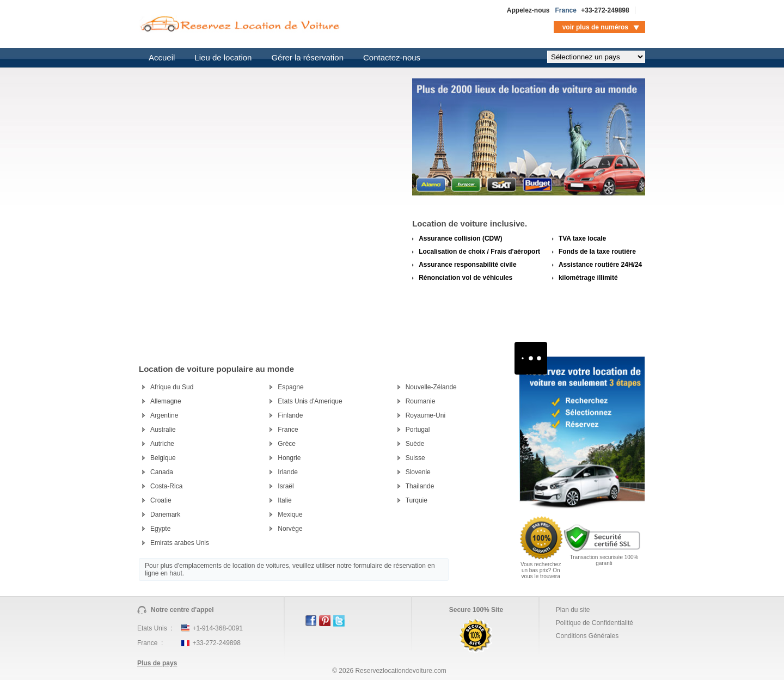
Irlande (288, 472)
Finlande (290, 415)
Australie (163, 430)
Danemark (165, 514)
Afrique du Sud (172, 387)
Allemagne (166, 401)
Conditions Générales (587, 636)
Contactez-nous (392, 57)
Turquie (416, 500)
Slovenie (418, 472)
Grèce (287, 444)
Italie (284, 500)
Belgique (163, 458)
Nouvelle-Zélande (431, 387)
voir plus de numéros (595, 27)
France (288, 430)
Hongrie (289, 458)
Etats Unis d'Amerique (310, 401)
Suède (415, 444)
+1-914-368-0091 (217, 628)
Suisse (415, 458)
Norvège (290, 529)
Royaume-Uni (425, 415)
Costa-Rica (166, 486)
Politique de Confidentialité (595, 623)
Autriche (162, 444)
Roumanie (421, 401)
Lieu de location (223, 57)
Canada (162, 472)
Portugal (418, 430)
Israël (286, 486)
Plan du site (573, 610)
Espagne (290, 387)
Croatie (161, 500)
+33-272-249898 (605, 10)
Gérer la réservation (307, 57)
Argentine (164, 415)
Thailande (420, 486)
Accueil (162, 57)
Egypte (160, 529)
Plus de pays (157, 663)
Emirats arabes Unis (180, 543)
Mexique (290, 514)
